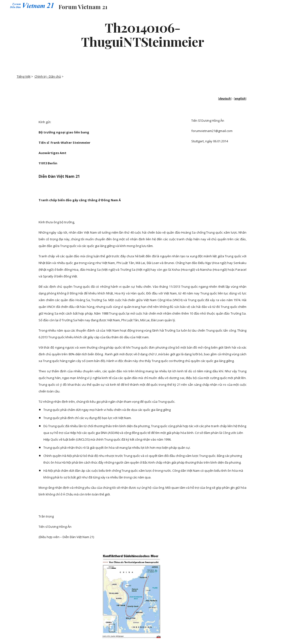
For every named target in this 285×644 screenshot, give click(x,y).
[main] (142, 34)
